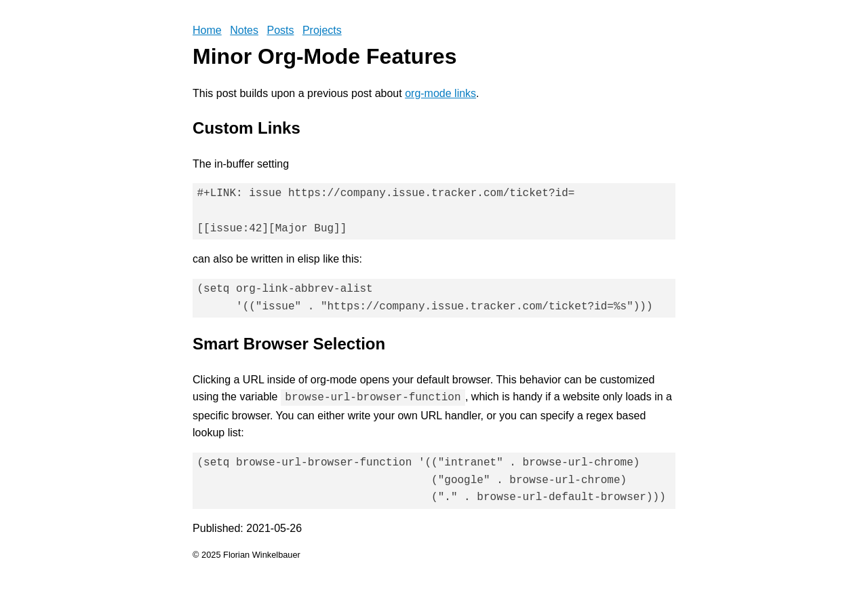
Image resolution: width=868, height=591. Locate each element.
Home (207, 30)
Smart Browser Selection (289, 344)
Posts (280, 30)
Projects (322, 30)
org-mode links (440, 93)
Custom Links (246, 128)
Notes (244, 30)
